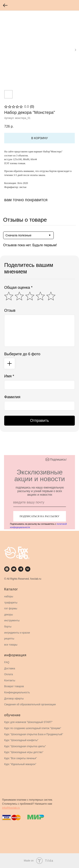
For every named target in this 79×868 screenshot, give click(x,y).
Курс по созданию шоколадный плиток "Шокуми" (33, 728)
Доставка (10, 668)
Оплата (9, 674)
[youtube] (14, 569)
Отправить (39, 421)
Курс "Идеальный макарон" (20, 764)
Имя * (9, 376)
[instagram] (7, 569)
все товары (11, 645)
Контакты (10, 680)
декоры (9, 615)
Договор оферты (14, 699)
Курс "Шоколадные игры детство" (24, 752)
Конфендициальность (17, 692)
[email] (40, 503)
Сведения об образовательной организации (30, 704)
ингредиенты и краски (17, 633)
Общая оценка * (18, 288)
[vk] (28, 569)
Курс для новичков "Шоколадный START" (28, 722)
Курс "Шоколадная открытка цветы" (25, 746)
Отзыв (10, 310)
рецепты (9, 639)
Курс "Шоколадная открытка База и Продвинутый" (34, 734)
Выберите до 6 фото (22, 354)
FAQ (7, 662)
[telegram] (21, 569)
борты (8, 627)
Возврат (9, 686)
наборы (9, 596)
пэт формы (11, 608)
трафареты (11, 603)
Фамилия (12, 397)
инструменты (12, 620)
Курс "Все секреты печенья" (21, 758)
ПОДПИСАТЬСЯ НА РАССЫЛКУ (39, 516)
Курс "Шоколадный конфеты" (21, 740)
